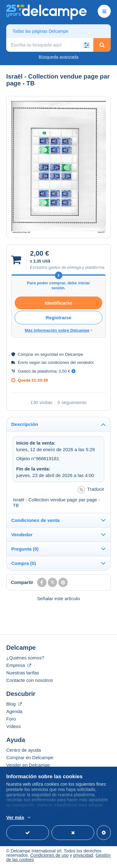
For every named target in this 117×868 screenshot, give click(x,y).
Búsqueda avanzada (59, 57)
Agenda (14, 711)
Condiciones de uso (49, 855)
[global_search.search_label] (50, 45)
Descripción (25, 424)
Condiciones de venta (35, 520)
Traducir (91, 490)
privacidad (83, 855)
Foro (11, 719)
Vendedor (22, 535)
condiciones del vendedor (71, 362)
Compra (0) (24, 563)
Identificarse (58, 303)
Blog (14, 704)
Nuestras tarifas (23, 673)
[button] (86, 45)
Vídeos (14, 726)
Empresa (19, 665)
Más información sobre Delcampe (58, 330)
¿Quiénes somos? (25, 658)
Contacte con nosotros (30, 680)
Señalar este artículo (59, 598)
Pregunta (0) (25, 549)
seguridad (49, 354)
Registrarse (58, 318)
